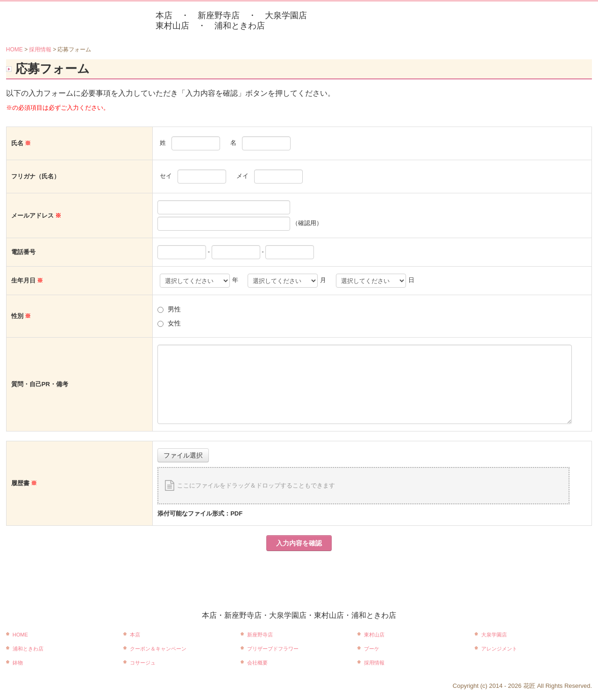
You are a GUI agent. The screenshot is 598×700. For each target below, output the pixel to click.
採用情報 (374, 663)
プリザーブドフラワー (273, 649)
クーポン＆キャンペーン (158, 649)
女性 (174, 323)
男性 (174, 309)
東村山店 (374, 635)
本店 (135, 635)
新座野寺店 (260, 635)
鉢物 (18, 663)
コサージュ (143, 663)
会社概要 (257, 663)
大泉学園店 (494, 635)
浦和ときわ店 (28, 649)
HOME (20, 635)
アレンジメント (499, 649)
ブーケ (372, 649)
